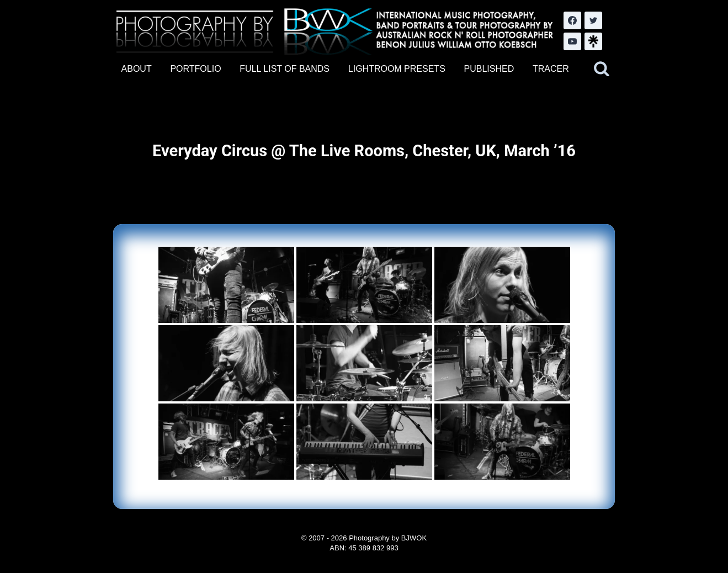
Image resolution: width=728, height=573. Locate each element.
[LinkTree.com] (593, 41)
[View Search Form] (602, 69)
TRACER (551, 69)
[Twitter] (593, 20)
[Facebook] (572, 20)
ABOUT (137, 69)
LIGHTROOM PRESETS (397, 69)
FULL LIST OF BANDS (285, 69)
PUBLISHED (489, 69)
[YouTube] (572, 41)
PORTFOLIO (195, 69)
